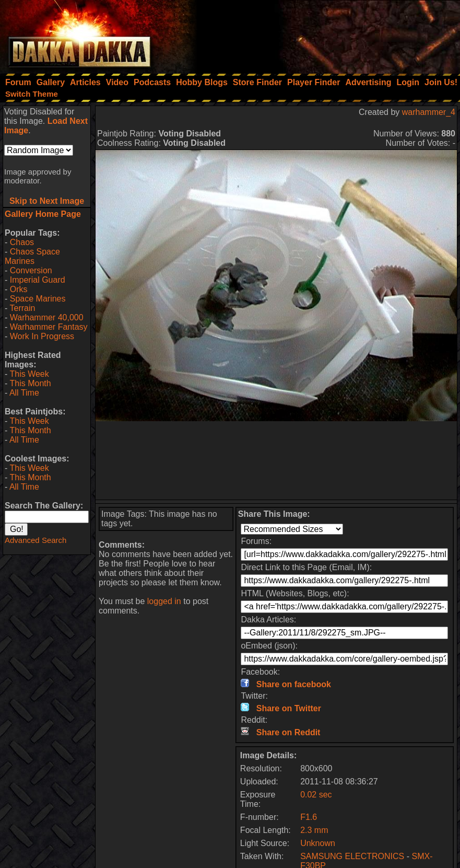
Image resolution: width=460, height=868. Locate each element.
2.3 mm (314, 830)
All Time (24, 393)
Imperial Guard (38, 280)
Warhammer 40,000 (47, 317)
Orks (19, 289)
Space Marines (38, 299)
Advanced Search (36, 540)
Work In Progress (42, 336)
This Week (29, 374)
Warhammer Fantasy (49, 327)
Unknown (318, 843)
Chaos (22, 242)
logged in (164, 601)
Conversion (31, 270)
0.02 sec (316, 795)
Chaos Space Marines (32, 256)
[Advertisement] (320, 34)
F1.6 (309, 817)
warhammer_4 (429, 112)
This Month (30, 383)
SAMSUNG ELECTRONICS (352, 856)
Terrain (22, 308)
